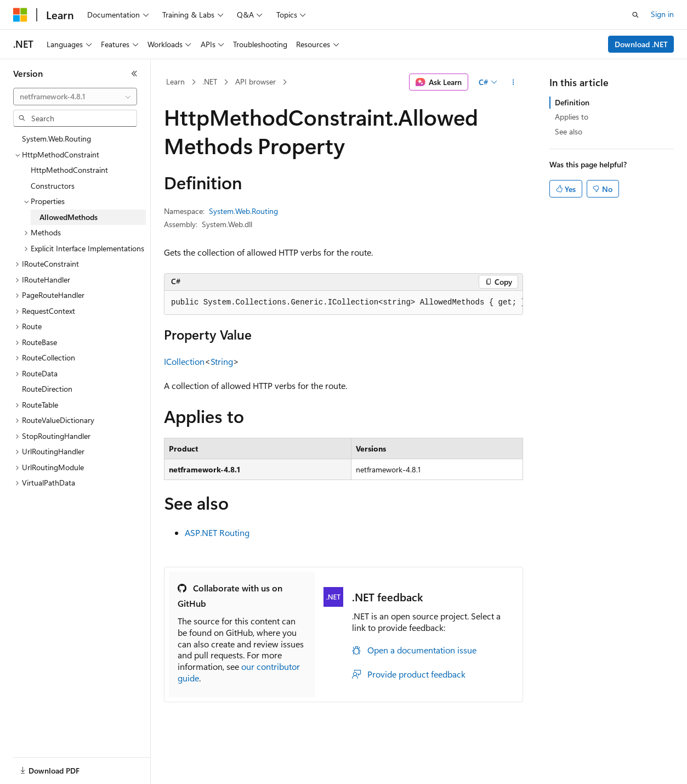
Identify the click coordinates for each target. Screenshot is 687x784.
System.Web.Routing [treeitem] (56, 139)
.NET (210, 81)
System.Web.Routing (243, 211)
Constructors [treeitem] (53, 186)
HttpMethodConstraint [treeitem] (69, 170)
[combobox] (75, 97)
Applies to (572, 117)
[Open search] (635, 15)
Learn (175, 81)
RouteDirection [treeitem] (47, 389)
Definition (572, 102)
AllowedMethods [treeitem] (69, 217)
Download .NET (641, 44)
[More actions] (513, 82)
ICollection (184, 361)
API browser (256, 81)
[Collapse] (134, 74)
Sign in (662, 14)
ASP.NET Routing (217, 532)
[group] (343, 303)
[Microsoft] (20, 15)
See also (569, 131)
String (222, 361)
